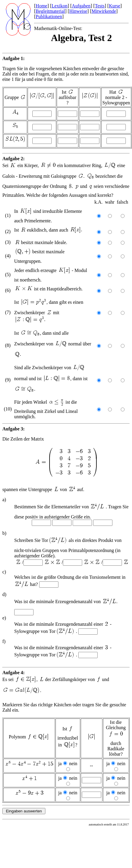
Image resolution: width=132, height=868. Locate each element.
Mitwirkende (104, 11)
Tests (100, 6)
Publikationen (49, 16)
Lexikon (59, 6)
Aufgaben (81, 6)
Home (41, 6)
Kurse (114, 6)
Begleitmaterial (50, 11)
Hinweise (78, 11)
